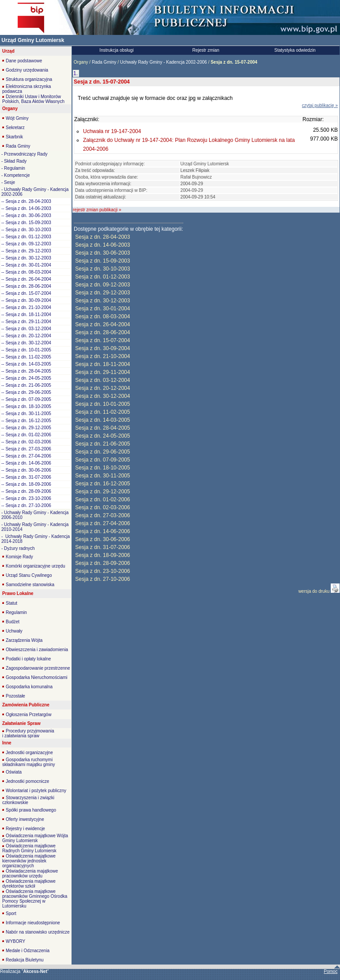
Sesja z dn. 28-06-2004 (102, 332)
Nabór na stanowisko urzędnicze (38, 932)
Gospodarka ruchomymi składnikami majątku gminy (29, 762)
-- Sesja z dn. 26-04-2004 (26, 279)
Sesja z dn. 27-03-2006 (102, 515)
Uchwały (14, 631)
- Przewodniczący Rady (24, 154)
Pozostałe (15, 696)
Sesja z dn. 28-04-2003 (102, 237)
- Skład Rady (14, 161)
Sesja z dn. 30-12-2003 (102, 301)
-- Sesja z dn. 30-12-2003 (26, 258)
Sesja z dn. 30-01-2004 (102, 309)
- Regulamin (13, 168)
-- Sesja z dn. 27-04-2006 (26, 456)
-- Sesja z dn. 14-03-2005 (26, 364)
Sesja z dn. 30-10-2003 (102, 269)
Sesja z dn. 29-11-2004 (102, 372)
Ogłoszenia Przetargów (28, 715)
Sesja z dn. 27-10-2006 (102, 579)
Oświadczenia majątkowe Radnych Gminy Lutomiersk (29, 848)
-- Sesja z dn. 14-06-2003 (26, 208)
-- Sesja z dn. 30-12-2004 (26, 343)
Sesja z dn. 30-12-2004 (102, 396)
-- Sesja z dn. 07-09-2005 (26, 399)
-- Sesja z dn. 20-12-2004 (26, 336)
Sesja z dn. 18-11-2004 (102, 364)
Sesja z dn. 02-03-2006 (102, 507)
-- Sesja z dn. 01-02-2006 (26, 435)
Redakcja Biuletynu (25, 960)
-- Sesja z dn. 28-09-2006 (26, 491)
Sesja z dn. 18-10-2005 (102, 468)
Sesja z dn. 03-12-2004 (102, 380)
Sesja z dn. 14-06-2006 (102, 531)
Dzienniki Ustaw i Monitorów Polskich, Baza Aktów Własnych (33, 99)
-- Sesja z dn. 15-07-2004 (26, 293)
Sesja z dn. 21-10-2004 (102, 356)
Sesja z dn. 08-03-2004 (102, 316)
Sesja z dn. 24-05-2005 (102, 436)
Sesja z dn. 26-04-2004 (102, 324)
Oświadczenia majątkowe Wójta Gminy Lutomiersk (35, 838)
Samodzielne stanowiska (30, 585)
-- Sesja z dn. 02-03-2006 (26, 442)
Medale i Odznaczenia (28, 951)
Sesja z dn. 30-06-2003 (102, 253)
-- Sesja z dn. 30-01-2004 (26, 265)
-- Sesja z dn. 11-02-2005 (26, 357)
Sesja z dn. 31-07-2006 (102, 547)
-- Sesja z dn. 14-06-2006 (26, 463)
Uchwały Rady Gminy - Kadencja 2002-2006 (163, 62)
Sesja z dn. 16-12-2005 (102, 484)
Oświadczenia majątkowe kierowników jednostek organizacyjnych (29, 861)
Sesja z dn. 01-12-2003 (102, 277)
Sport (11, 913)
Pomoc (331, 971)
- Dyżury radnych (18, 548)
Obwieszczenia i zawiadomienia (37, 650)
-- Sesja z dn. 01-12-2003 (26, 237)
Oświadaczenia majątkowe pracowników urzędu (30, 873)
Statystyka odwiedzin (295, 50)
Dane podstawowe (24, 61)
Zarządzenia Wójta (24, 640)
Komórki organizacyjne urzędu (36, 566)
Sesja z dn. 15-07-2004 (102, 340)
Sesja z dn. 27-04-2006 (102, 523)
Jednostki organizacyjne (29, 753)
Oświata (14, 772)
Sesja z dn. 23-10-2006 (102, 571)
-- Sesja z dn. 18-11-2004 (26, 315)
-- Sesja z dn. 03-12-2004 (26, 329)
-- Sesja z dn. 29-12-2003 (26, 251)
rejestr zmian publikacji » (97, 210)
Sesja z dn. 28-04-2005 (102, 428)
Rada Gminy (18, 146)
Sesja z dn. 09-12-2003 (102, 285)
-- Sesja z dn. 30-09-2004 (26, 300)
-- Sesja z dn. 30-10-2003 (26, 230)
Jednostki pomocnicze (27, 781)
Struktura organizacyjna (29, 79)
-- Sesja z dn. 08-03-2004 (26, 272)
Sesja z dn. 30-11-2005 (102, 476)
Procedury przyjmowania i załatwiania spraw (28, 733)
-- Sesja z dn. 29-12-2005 (26, 428)
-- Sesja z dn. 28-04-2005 (26, 371)
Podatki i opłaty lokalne (28, 659)
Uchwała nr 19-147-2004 (112, 131)
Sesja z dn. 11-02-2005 (102, 412)
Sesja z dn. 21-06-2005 (102, 444)
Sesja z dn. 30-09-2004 (102, 348)
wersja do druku (315, 591)
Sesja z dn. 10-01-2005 (102, 404)
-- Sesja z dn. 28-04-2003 (26, 201)
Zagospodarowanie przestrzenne (38, 668)
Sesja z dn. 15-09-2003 (102, 261)
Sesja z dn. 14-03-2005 (102, 420)
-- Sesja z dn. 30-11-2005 (26, 414)
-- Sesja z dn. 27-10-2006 (26, 505)
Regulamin (16, 612)
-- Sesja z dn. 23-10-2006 (26, 498)
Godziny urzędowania (27, 70)
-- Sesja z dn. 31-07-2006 (26, 477)
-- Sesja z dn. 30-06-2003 (26, 215)
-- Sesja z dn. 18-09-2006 (26, 484)
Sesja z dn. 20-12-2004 (102, 388)
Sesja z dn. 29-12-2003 (102, 293)
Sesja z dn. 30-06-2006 (102, 539)
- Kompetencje (15, 175)
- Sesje (8, 182)
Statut (11, 603)
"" (35, 971)
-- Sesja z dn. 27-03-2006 (26, 449)
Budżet (13, 622)
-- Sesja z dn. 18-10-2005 (26, 406)
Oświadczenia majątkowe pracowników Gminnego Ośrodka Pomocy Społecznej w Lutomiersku (35, 899)
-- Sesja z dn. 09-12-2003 (26, 244)
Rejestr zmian (206, 50)
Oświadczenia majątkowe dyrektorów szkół (29, 884)
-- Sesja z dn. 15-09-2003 (26, 223)
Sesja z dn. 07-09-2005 (102, 460)
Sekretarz (15, 128)
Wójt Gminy (17, 118)
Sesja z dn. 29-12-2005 (102, 492)
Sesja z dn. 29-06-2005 (102, 452)
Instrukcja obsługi (116, 50)
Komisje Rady (19, 557)
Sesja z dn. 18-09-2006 (102, 555)
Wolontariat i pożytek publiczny (36, 791)
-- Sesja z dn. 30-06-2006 (26, 470)
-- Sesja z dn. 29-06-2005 (26, 392)
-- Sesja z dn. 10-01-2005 (26, 350)
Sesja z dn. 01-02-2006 (102, 500)
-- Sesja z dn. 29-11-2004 (26, 322)
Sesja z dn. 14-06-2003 (102, 245)
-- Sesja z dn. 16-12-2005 (26, 421)
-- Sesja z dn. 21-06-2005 (26, 385)
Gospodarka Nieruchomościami (37, 677)
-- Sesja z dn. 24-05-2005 (26, 378)
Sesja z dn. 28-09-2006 (102, 563)
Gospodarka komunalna (29, 687)
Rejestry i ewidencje (25, 829)
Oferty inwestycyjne (25, 819)
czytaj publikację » (320, 105)
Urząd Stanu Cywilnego (29, 575)
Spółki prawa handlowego (31, 810)
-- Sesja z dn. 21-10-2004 (26, 307)
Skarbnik (14, 137)
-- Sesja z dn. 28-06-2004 (26, 286)
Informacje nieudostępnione (33, 923)
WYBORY (15, 941)
